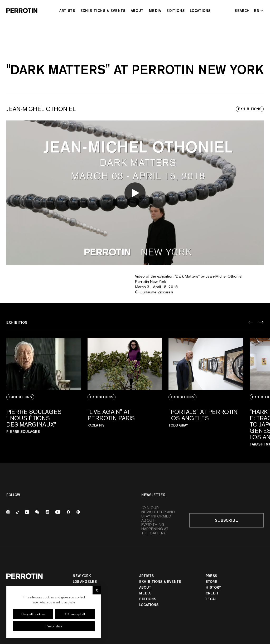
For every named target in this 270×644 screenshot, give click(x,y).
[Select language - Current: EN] (258, 11)
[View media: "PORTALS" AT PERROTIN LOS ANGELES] (206, 392)
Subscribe (226, 520)
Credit (212, 593)
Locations (200, 11)
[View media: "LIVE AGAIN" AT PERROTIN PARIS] (125, 392)
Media (155, 11)
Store (211, 582)
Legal (211, 599)
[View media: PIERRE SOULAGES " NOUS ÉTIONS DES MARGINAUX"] (44, 392)
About (137, 11)
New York (82, 576)
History (213, 587)
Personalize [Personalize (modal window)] (54, 626)
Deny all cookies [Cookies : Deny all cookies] (33, 614)
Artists (67, 11)
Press (211, 576)
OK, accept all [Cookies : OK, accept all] (75, 614)
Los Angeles (85, 582)
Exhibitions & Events (103, 11)
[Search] (242, 11)
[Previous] (251, 322)
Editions (175, 11)
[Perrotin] (22, 11)
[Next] (261, 322)
